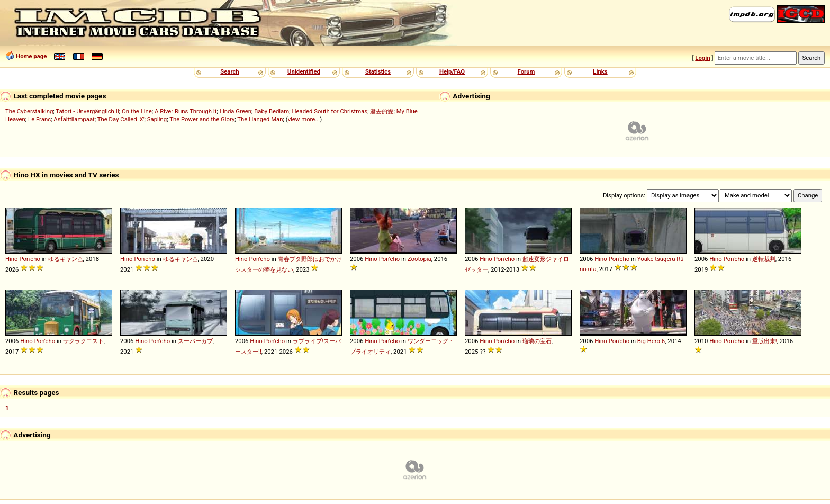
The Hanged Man (260, 119)
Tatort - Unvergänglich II (87, 111)
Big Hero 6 (651, 341)
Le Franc (39, 119)
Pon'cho (30, 259)
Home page (31, 56)
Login (702, 58)
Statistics (378, 71)
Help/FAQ (452, 71)
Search (229, 71)
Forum (526, 71)
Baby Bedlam (272, 111)
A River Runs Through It (186, 111)
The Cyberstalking (29, 111)
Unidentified (304, 71)
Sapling (157, 119)
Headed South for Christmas (330, 111)
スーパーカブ (195, 341)
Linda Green (236, 111)
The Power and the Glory (202, 119)
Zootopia (419, 259)
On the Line (137, 111)
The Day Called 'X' (121, 119)
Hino (12, 259)
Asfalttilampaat (74, 119)
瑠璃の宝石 (537, 341)
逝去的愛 (382, 111)
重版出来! (765, 341)
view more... (304, 119)
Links (600, 71)
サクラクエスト (83, 341)
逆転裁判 (764, 259)
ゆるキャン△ (66, 259)
